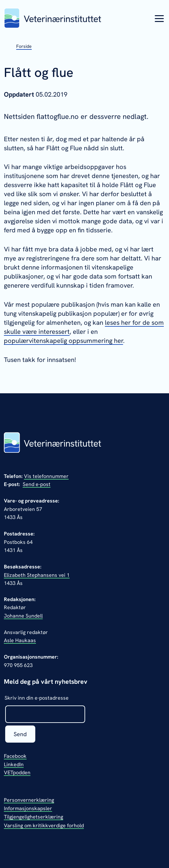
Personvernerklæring (29, 800)
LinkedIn (14, 764)
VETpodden (17, 773)
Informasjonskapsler (28, 808)
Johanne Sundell (23, 616)
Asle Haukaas (20, 640)
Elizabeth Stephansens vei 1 (37, 575)
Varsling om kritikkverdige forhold (44, 826)
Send (20, 734)
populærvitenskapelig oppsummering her (63, 341)
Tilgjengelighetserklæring (34, 817)
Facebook (15, 756)
